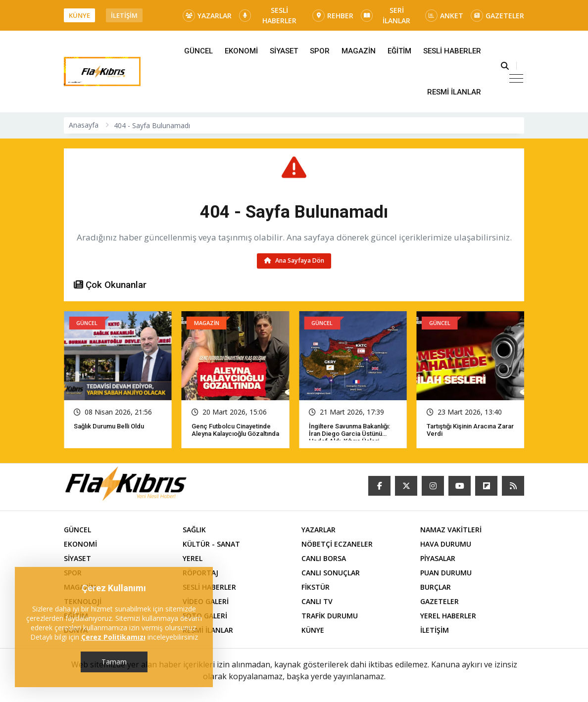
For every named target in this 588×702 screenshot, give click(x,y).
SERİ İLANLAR (386, 15)
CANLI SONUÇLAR (331, 573)
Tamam (114, 662)
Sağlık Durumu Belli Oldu (109, 426)
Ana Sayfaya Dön (294, 260)
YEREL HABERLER (448, 616)
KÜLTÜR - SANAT (211, 544)
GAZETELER (497, 16)
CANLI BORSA (324, 558)
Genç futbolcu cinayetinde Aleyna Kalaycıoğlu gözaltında (235, 430)
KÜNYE (79, 15)
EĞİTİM (399, 51)
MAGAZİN (359, 51)
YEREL (193, 558)
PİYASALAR (438, 558)
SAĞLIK (194, 530)
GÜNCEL (198, 51)
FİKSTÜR (316, 587)
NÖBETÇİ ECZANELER (337, 544)
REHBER (333, 16)
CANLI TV (317, 601)
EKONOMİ (241, 51)
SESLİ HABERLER (268, 15)
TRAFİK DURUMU (330, 616)
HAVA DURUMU (446, 544)
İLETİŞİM (124, 15)
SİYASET (284, 51)
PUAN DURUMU (446, 573)
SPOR (320, 51)
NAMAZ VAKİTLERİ (451, 530)
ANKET (444, 16)
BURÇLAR (436, 587)
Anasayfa (84, 125)
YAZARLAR (207, 16)
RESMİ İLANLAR (454, 92)
